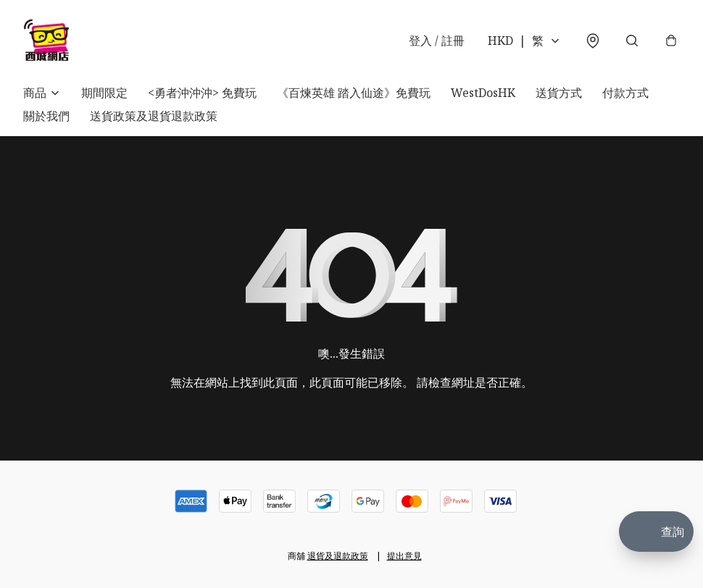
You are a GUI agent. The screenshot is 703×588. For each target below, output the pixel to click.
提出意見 (404, 556)
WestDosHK (483, 93)
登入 (437, 41)
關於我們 (46, 116)
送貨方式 (559, 93)
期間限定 (104, 93)
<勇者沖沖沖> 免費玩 (202, 93)
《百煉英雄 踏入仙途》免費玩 (354, 93)
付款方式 (625, 93)
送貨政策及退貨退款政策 (154, 116)
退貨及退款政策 (338, 556)
